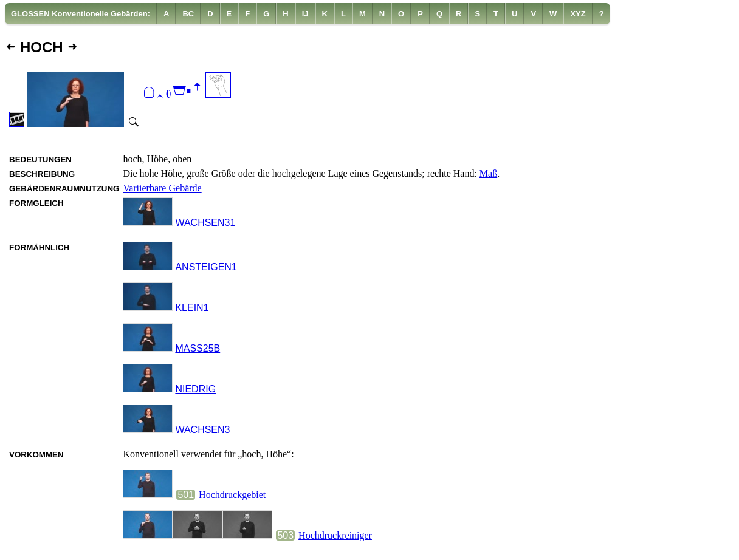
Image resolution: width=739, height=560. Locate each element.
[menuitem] (81, 14)
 (173, 91)
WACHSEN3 (202, 430)
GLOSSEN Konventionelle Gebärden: (81, 14)
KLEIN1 (192, 308)
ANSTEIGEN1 (206, 267)
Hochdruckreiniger (335, 535)
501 (186, 495)
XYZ (578, 14)
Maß (488, 173)
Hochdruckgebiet (232, 495)
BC (188, 14)
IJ (305, 14)
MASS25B (198, 348)
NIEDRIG (195, 389)
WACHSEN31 (205, 223)
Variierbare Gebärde (162, 188)
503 (285, 535)
